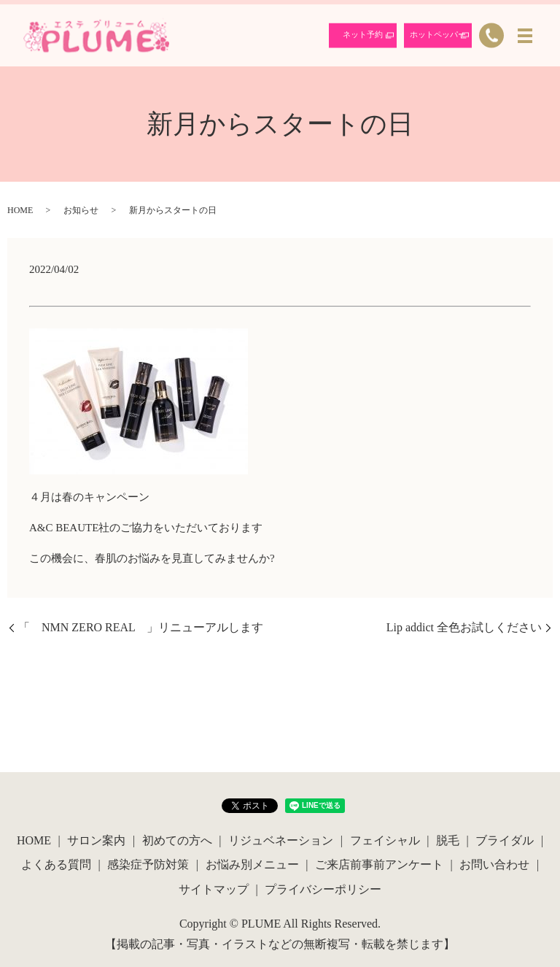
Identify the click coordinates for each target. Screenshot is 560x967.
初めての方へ (177, 840)
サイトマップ (214, 889)
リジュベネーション (281, 840)
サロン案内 (96, 840)
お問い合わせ (494, 864)
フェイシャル (385, 840)
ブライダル (505, 840)
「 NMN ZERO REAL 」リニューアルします (141, 627)
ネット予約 (363, 34)
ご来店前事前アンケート (379, 864)
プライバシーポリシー (323, 889)
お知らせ (81, 210)
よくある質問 (56, 864)
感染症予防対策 (148, 864)
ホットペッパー (438, 34)
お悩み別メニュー (252, 864)
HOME (20, 210)
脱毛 (448, 840)
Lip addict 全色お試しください (464, 627)
